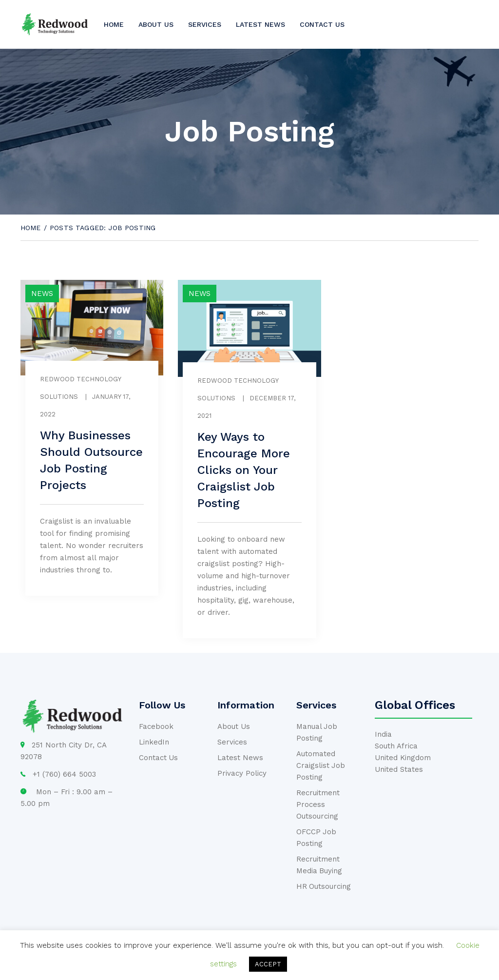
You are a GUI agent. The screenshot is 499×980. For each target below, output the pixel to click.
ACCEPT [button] (268, 964)
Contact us (322, 24)
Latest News (260, 24)
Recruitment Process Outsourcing (318, 804)
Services (205, 24)
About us (156, 24)
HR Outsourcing (324, 886)
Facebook (156, 726)
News (42, 294)
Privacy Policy (242, 773)
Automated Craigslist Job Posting (321, 765)
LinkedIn (154, 742)
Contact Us (159, 758)
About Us (234, 726)
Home (114, 24)
